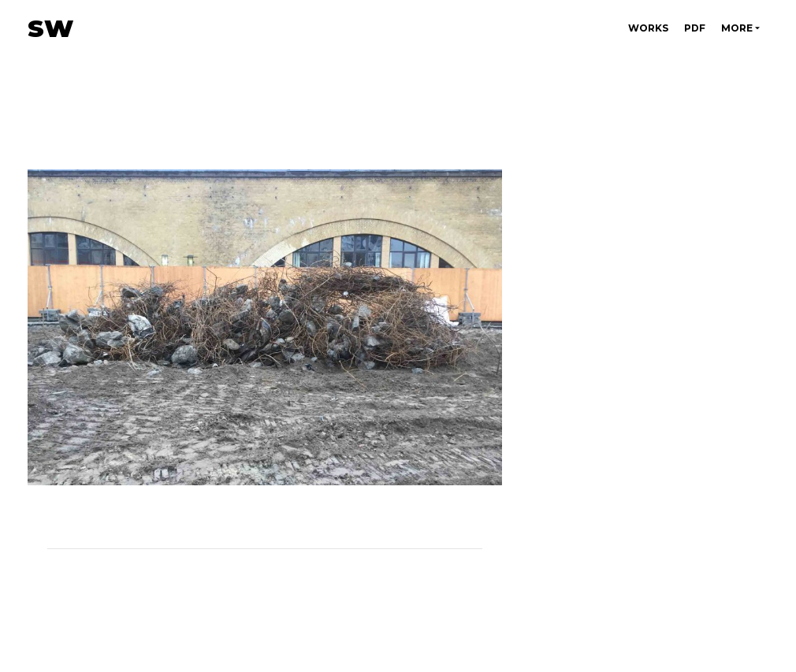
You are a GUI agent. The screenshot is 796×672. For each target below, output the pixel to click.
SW (50, 28)
